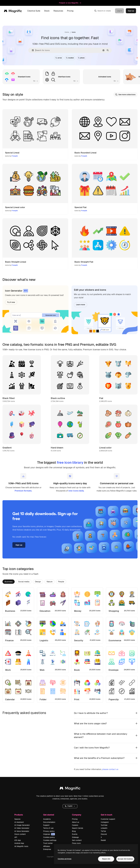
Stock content (20, 834)
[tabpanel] (70, 645)
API (16, 837)
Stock (47, 11)
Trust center (48, 843)
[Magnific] (13, 11)
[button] (32, 50)
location (70, 58)
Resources (58, 11)
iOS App (18, 840)
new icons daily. (76, 491)
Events (75, 834)
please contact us (110, 769)
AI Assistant (19, 822)
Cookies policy (49, 837)
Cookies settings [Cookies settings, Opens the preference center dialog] (65, 859)
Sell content (77, 840)
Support (46, 825)
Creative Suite (34, 11)
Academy (47, 819)
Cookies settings (50, 840)
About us (76, 822)
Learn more (81, 305)
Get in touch (106, 815)
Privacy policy (49, 831)
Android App (19, 843)
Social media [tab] (24, 582)
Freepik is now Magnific (70, 3)
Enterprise (47, 849)
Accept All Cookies (125, 859)
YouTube (104, 825)
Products (19, 815)
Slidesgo (75, 837)
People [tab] (61, 582)
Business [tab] (9, 582)
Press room (76, 843)
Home (67, 32)
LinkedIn (104, 828)
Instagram (105, 822)
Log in (119, 11)
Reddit (103, 840)
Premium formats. (23, 491)
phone (81, 58)
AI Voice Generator (22, 831)
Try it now (11, 302)
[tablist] (70, 582)
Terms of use (48, 828)
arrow (59, 58)
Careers (75, 825)
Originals (49, 834)
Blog (74, 831)
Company (77, 815)
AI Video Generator (22, 828)
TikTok (103, 831)
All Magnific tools (21, 846)
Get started (49, 815)
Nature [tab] (50, 582)
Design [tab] (38, 582)
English (70, 806)
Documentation (49, 822)
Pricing (70, 11)
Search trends (78, 828)
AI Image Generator (22, 825)
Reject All (106, 859)
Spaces (17, 819)
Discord (104, 834)
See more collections (125, 95)
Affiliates (47, 846)
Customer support (108, 819)
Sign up (131, 11)
